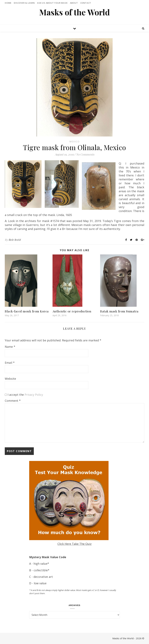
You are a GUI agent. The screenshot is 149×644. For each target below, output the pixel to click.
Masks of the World (74, 12)
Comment (13, 401)
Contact (86, 3)
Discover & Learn (24, 3)
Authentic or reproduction (72, 311)
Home (8, 3)
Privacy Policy (34, 395)
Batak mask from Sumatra (119, 311)
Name (10, 347)
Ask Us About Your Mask (52, 3)
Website (10, 379)
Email (10, 363)
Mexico (74, 141)
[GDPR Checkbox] (6, 395)
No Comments (85, 154)
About (74, 3)
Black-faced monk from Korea (27, 311)
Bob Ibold (15, 240)
